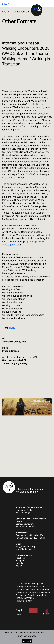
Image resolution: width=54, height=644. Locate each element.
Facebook (20, 558)
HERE (12, 328)
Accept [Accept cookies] (27, 641)
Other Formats (22, 12)
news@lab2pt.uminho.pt (27, 549)
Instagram (20, 560)
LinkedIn (20, 563)
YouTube (20, 566)
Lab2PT (6, 4)
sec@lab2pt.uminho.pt (26, 547)
